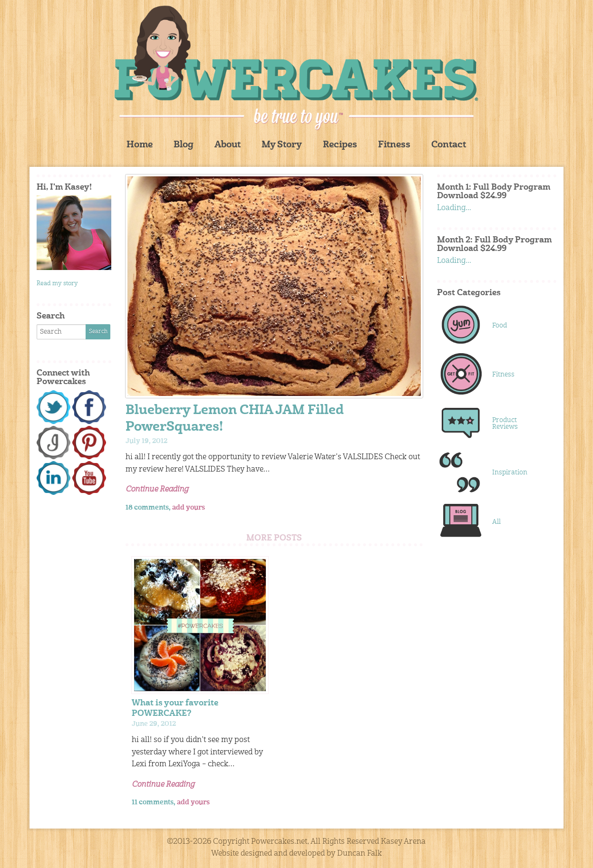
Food (500, 326)
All (496, 522)
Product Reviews (505, 424)
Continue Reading (157, 490)
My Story (282, 145)
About (228, 145)
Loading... (454, 208)
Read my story (57, 284)
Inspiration (510, 473)
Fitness (394, 145)
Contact (449, 145)
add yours (189, 508)
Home (140, 145)
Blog (184, 145)
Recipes (340, 145)
